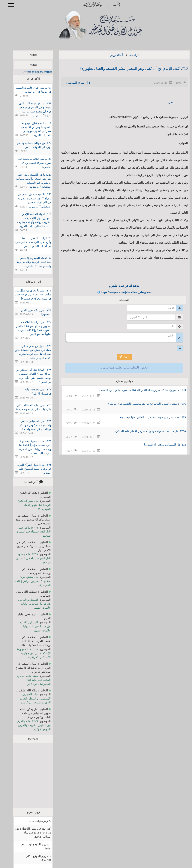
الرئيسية (129, 55)
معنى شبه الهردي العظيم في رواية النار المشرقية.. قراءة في (28, 680)
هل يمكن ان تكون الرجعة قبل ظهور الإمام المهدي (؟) (29, 505)
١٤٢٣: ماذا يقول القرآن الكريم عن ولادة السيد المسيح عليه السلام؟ (28, 469)
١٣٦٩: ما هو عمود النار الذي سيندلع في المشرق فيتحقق (28, 532)
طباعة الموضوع (70, 83)
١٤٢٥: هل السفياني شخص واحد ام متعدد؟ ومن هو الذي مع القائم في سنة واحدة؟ (30, 425)
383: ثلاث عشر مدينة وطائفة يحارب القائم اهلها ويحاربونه (147, 417)
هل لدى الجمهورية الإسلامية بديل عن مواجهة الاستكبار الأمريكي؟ (28, 653)
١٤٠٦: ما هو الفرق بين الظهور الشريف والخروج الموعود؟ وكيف (28, 725)
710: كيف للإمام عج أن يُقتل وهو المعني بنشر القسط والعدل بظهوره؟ (128, 68)
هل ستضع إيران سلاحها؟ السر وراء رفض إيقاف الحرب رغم (27, 581)
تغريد (164, 102)
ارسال (119, 357)
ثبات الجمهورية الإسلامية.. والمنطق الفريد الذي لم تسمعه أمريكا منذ (30, 698)
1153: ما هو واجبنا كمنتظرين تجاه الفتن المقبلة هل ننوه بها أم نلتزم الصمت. (137, 390)
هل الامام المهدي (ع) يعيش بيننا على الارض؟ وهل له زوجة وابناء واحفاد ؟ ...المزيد (28, 262)
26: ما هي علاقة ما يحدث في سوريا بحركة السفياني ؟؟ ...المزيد (29, 163)
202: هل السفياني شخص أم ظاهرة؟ (159, 445)
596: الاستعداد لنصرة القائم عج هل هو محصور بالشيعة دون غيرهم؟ (141, 404)
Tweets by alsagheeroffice (32, 72)
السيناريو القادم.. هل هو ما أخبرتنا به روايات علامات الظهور (29, 604)
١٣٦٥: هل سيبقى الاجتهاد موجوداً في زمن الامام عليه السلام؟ (145, 431)
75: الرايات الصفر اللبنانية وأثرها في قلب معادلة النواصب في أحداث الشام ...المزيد (28, 242)
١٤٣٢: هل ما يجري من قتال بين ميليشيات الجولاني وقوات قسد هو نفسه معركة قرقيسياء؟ (28, 295)
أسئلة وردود (111, 55)
